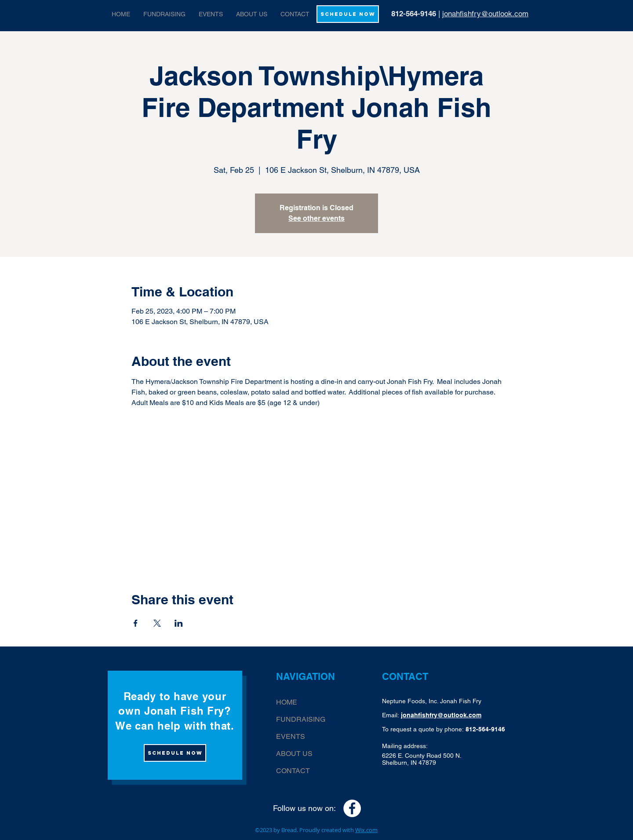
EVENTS (291, 736)
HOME (287, 702)
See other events (316, 218)
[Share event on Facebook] (136, 623)
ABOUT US (294, 754)
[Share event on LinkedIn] (179, 623)
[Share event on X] (157, 623)
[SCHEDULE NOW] (348, 14)
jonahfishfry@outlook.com (485, 14)
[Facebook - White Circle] (352, 808)
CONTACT (293, 771)
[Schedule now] (175, 753)
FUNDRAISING (301, 719)
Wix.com (366, 830)
